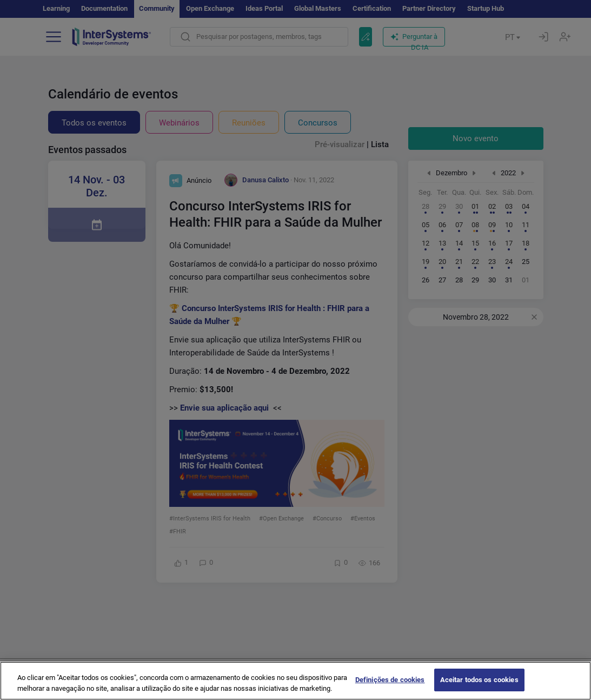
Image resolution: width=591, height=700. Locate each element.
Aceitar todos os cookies (479, 688)
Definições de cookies (390, 688)
